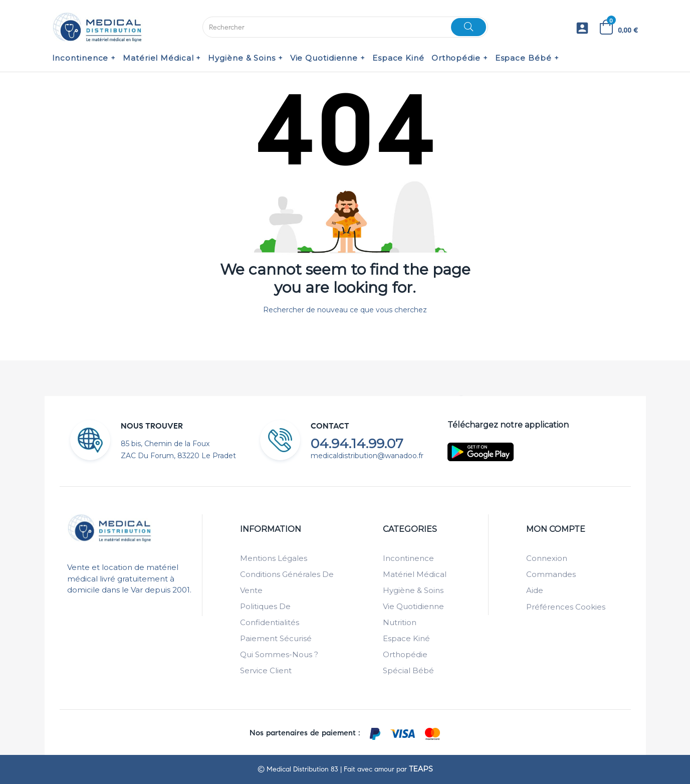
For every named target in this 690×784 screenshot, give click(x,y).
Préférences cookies (566, 607)
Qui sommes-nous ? (279, 654)
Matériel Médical (415, 574)
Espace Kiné (406, 638)
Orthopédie (405, 654)
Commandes (551, 574)
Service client (266, 670)
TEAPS (421, 769)
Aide (535, 590)
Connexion (547, 558)
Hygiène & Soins (413, 590)
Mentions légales (274, 558)
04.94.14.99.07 (357, 444)
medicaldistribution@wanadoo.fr (367, 456)
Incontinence (408, 558)
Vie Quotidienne (413, 606)
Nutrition (400, 622)
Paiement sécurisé (276, 638)
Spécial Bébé (408, 670)
